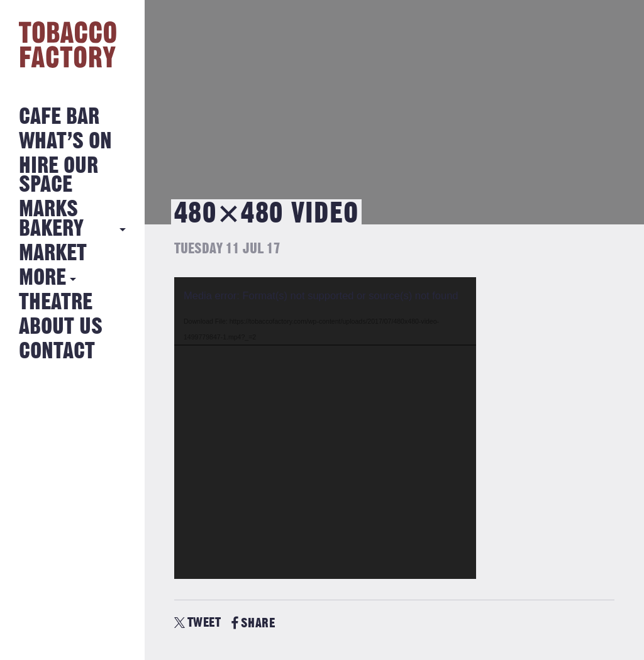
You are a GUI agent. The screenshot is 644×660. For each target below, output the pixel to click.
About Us (61, 327)
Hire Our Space (58, 176)
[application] (325, 428)
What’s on (65, 142)
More (42, 278)
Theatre (56, 303)
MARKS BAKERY (51, 219)
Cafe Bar (59, 117)
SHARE (253, 623)
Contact (57, 352)
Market (53, 254)
